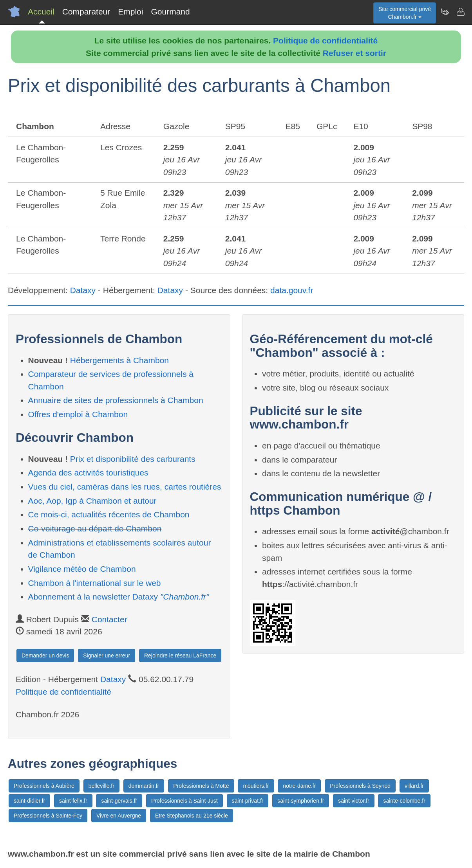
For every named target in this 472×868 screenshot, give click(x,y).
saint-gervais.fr (119, 801)
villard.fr (414, 786)
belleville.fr (101, 786)
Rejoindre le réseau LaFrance (180, 656)
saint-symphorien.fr (301, 801)
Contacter (109, 619)
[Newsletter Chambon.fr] (445, 12)
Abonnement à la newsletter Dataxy (119, 597)
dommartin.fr (144, 786)
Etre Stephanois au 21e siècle (192, 816)
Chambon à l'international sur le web (95, 583)
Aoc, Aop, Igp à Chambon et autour (92, 501)
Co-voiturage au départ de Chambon (95, 529)
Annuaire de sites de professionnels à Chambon (116, 400)
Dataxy (83, 290)
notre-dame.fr (299, 786)
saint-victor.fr (354, 801)
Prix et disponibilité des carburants (133, 459)
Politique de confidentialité (325, 41)
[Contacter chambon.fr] (460, 12)
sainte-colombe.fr (404, 801)
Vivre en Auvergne (119, 816)
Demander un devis (45, 656)
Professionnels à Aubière (44, 786)
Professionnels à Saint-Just (184, 801)
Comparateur (86, 12)
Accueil (41, 12)
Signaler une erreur (107, 656)
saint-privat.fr (248, 801)
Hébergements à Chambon (119, 360)
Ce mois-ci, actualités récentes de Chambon (109, 514)
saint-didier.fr (29, 801)
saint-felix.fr (73, 801)
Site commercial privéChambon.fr (405, 13)
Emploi (130, 12)
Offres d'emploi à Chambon (78, 414)
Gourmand (170, 12)
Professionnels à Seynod (360, 786)
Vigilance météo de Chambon (82, 569)
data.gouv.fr (292, 290)
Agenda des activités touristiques (88, 473)
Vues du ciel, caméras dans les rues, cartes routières (125, 487)
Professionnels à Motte (201, 786)
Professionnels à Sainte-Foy (48, 816)
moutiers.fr (256, 786)
